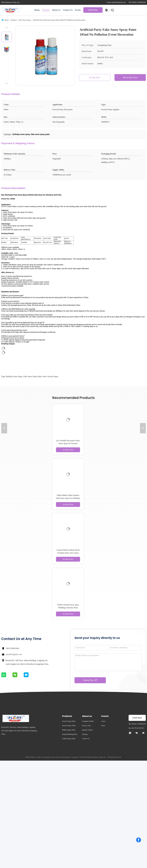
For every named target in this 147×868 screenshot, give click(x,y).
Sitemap (85, 734)
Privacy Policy (30, 757)
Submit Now (90, 680)
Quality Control (87, 730)
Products (46, 10)
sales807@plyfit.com (14, 654)
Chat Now (93, 10)
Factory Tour (86, 726)
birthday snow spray (14, 376)
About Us (56, 10)
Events (78, 10)
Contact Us (68, 10)
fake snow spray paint (33, 376)
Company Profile (88, 721)
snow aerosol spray (50, 376)
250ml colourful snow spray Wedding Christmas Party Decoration (68, 608)
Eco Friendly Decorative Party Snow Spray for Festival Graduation (68, 443)
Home (37, 10)
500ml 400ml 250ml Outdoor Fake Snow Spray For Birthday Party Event (68, 498)
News (103, 726)
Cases (103, 721)
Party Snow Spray (25, 20)
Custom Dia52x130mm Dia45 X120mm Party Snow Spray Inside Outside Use (68, 553)
